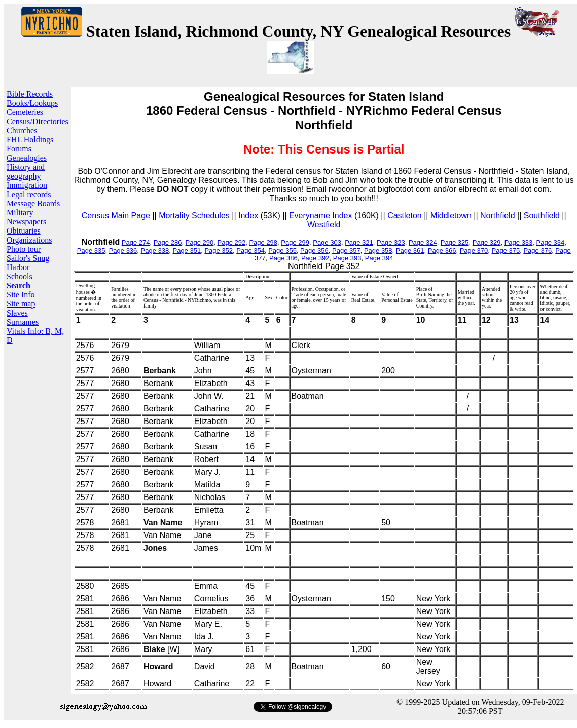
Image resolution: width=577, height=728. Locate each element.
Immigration (27, 185)
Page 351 (187, 251)
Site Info (21, 295)
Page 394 (379, 258)
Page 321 (359, 242)
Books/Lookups (32, 103)
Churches (22, 130)
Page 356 (314, 251)
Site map (21, 304)
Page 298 (263, 242)
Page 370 (474, 251)
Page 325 (455, 242)
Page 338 (155, 251)
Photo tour (24, 249)
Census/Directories (38, 121)
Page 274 (136, 242)
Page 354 (250, 251)
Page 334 (551, 242)
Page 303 (327, 242)
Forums (19, 149)
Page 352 (219, 251)
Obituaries (24, 231)
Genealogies (27, 158)
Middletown (451, 216)
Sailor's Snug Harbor (28, 263)
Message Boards (33, 203)
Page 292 (232, 242)
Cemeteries (25, 112)
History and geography (26, 171)
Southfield (542, 216)
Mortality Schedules (194, 216)
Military (20, 213)
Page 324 (423, 242)
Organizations (29, 240)
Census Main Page (116, 216)
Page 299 (295, 242)
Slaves (17, 313)
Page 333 (519, 242)
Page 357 (346, 251)
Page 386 (283, 258)
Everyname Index (321, 216)
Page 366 (442, 251)
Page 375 (506, 251)
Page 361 (410, 251)
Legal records (29, 194)
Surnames (23, 322)
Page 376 (537, 251)
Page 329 (487, 242)
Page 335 (91, 251)
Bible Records (30, 94)
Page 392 (315, 258)
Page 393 (347, 258)
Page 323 (391, 242)
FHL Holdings (30, 140)
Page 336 (123, 251)
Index (248, 216)
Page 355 (282, 251)
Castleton (405, 216)
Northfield (497, 216)
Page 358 (378, 251)
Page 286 (168, 242)
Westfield (324, 225)
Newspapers (26, 222)
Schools (20, 276)
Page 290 (200, 242)
